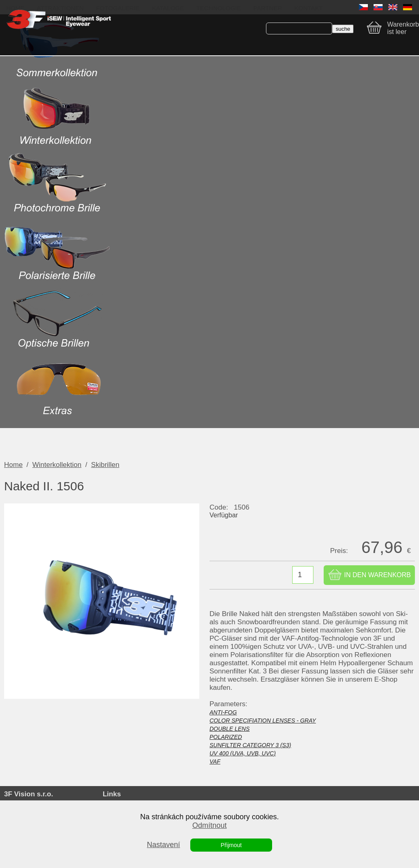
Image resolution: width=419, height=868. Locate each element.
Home (13, 465)
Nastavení (163, 845)
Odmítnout (209, 825)
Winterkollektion (57, 465)
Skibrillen (105, 465)
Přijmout (231, 845)
